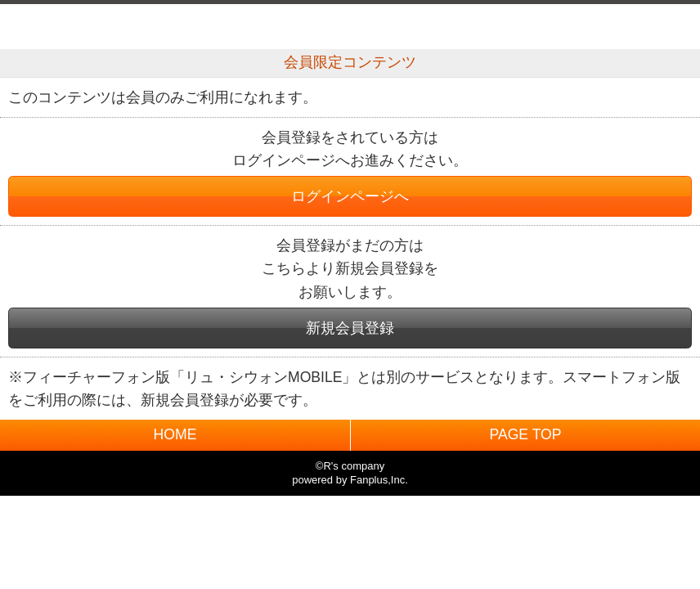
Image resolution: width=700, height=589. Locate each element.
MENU (669, 27)
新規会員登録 (350, 328)
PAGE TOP (525, 434)
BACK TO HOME (350, 22)
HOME (175, 434)
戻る (31, 27)
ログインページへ (350, 196)
